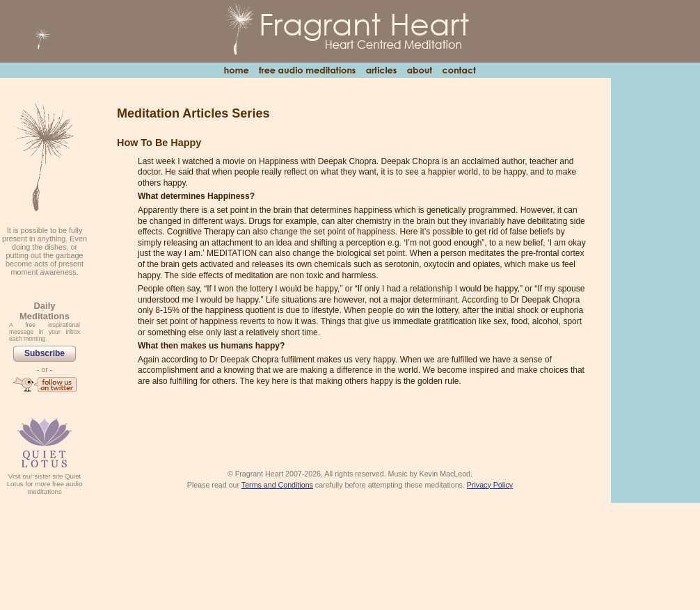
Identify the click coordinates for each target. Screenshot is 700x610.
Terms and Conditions (277, 485)
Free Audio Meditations (307, 70)
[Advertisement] (655, 289)
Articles (381, 70)
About (419, 70)
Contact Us (459, 70)
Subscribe (45, 353)
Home (236, 70)
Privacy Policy (490, 485)
